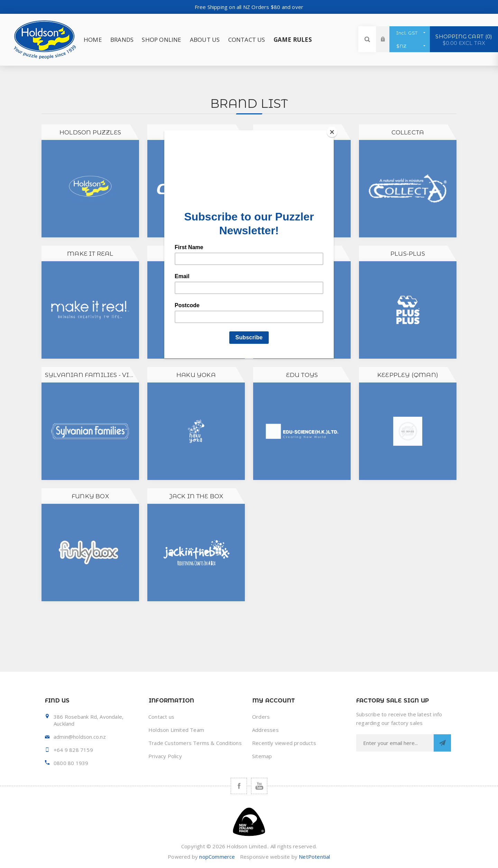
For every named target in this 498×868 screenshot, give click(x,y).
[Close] (332, 132)
